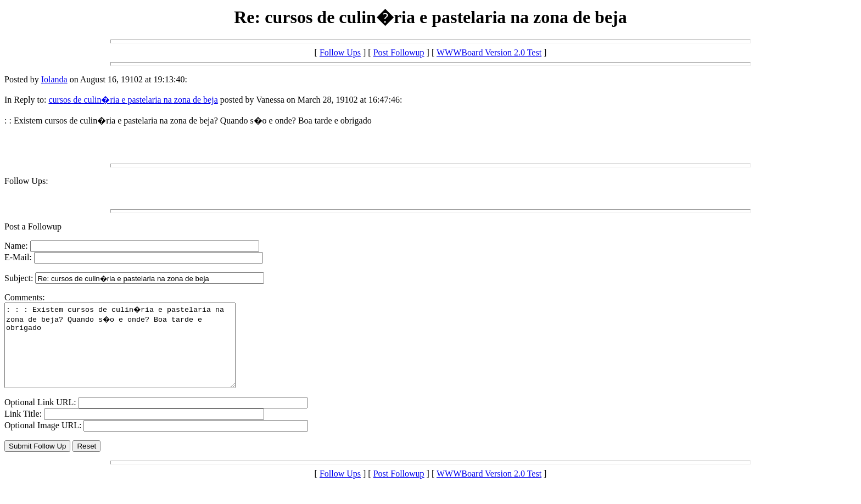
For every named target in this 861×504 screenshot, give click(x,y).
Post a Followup (33, 226)
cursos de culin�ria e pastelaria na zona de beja (133, 100)
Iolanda (54, 79)
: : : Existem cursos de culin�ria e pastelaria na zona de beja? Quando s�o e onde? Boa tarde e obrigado (134, 354)
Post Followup (399, 52)
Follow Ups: (26, 181)
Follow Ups (340, 52)
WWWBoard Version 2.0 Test (489, 52)
